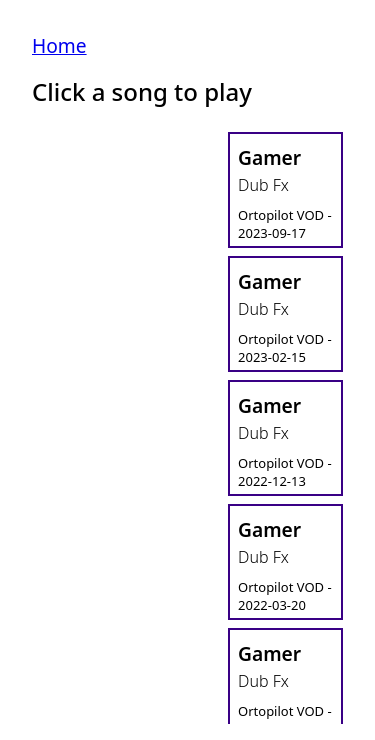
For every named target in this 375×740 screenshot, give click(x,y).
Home (59, 45)
